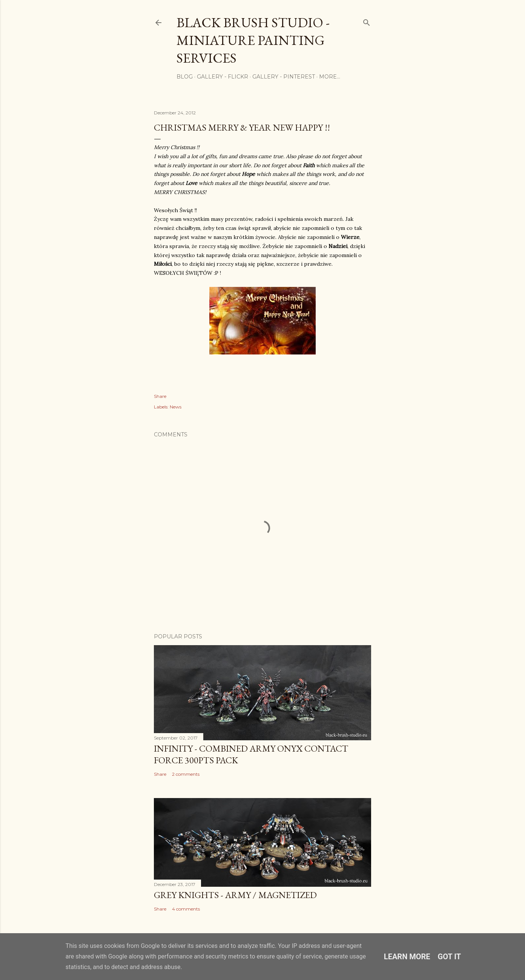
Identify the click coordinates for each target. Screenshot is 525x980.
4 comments (186, 909)
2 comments (186, 774)
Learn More (407, 957)
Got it (450, 957)
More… (330, 77)
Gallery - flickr (223, 77)
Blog (185, 77)
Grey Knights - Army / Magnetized (235, 895)
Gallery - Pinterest (284, 77)
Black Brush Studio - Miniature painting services (253, 40)
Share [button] (160, 396)
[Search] (367, 21)
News (176, 407)
